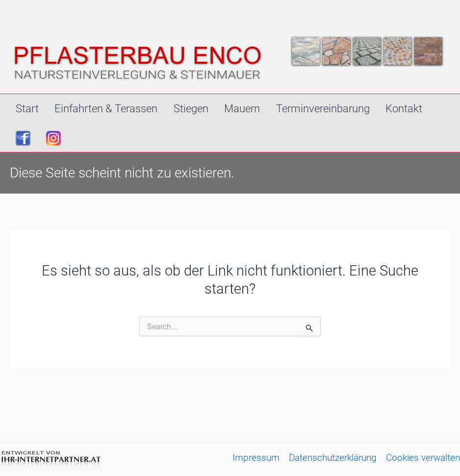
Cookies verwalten (423, 458)
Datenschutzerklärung (333, 458)
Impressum (256, 458)
